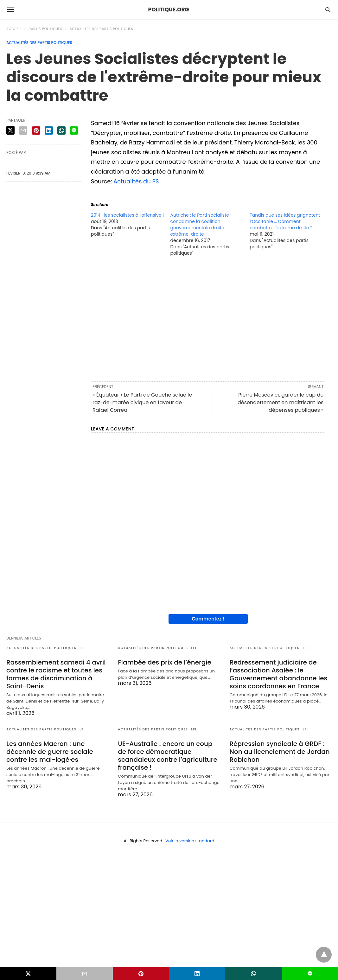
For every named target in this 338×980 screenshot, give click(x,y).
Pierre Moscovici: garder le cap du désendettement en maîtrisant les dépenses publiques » (281, 402)
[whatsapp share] (61, 130)
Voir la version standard (190, 841)
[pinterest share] (36, 130)
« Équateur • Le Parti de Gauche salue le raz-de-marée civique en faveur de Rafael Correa (142, 402)
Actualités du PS (136, 181)
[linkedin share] (49, 130)
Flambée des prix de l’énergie (165, 662)
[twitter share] (10, 130)
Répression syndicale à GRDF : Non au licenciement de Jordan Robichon (280, 752)
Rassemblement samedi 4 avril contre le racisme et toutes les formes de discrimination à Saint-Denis (56, 674)
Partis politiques (46, 29)
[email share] (23, 130)
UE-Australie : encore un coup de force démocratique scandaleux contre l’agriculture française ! (167, 756)
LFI (82, 648)
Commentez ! (208, 619)
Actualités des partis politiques (102, 29)
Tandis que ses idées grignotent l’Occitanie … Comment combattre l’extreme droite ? (285, 221)
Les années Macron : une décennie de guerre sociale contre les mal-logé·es (50, 752)
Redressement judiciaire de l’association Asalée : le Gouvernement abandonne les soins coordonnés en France (279, 674)
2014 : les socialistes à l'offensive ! (127, 215)
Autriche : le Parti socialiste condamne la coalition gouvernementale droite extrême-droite (200, 225)
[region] (208, 318)
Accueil (14, 29)
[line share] (74, 130)
